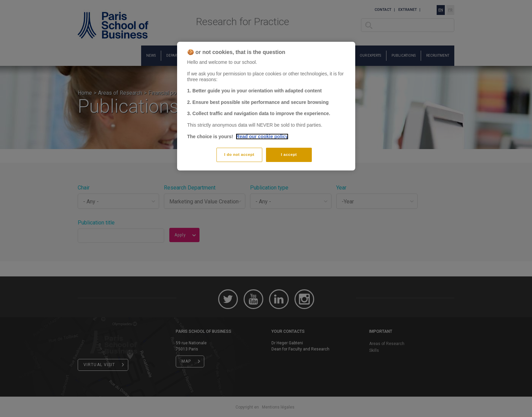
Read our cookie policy (262, 137)
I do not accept (239, 155)
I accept (289, 155)
